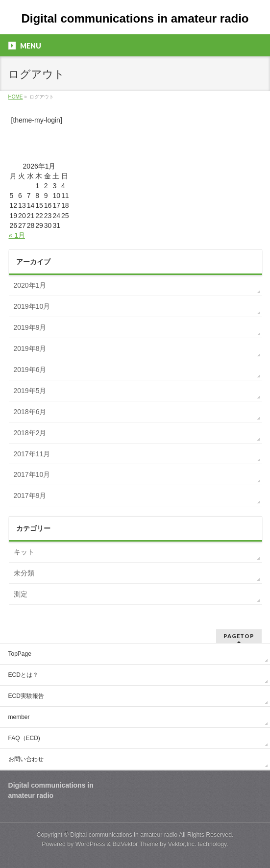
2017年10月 (32, 474)
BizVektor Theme (135, 844)
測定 (21, 594)
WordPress (90, 844)
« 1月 (17, 235)
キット (24, 552)
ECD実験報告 (26, 696)
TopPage (20, 654)
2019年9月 (30, 327)
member (19, 717)
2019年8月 (30, 348)
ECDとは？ (23, 675)
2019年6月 (30, 370)
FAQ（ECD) (24, 738)
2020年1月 (30, 285)
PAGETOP (239, 636)
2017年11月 (32, 454)
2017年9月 (30, 496)
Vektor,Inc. (182, 844)
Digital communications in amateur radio (135, 18)
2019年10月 (32, 306)
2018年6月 (30, 412)
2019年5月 (30, 391)
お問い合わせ (26, 759)
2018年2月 (30, 433)
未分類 (24, 573)
